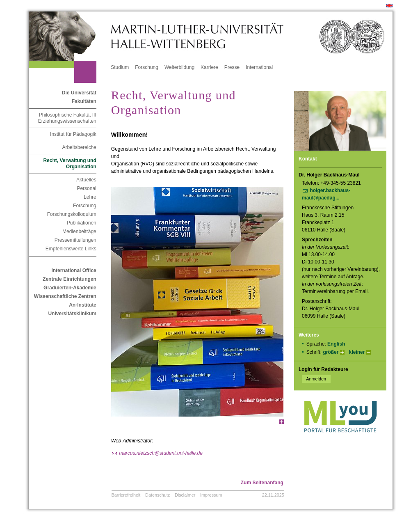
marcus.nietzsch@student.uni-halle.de (161, 453)
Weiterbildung (179, 67)
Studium (120, 67)
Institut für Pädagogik (73, 134)
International (259, 67)
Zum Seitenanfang (262, 483)
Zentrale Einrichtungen (70, 279)
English (336, 344)
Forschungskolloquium (72, 214)
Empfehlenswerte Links (71, 249)
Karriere (209, 67)
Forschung (147, 67)
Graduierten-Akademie (70, 288)
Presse (232, 67)
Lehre (90, 197)
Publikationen (82, 223)
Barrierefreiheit (126, 495)
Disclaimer (185, 495)
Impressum (211, 495)
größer (331, 352)
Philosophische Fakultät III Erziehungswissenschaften (67, 118)
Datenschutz (157, 495)
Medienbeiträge (79, 231)
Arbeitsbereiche (79, 147)
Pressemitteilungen (75, 240)
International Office (74, 270)
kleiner (357, 352)
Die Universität (79, 93)
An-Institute (83, 305)
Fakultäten (84, 101)
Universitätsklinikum (72, 314)
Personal (86, 188)
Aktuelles (86, 180)
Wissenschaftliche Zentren (65, 296)
